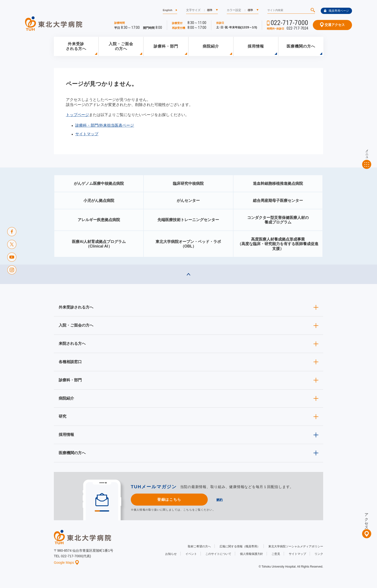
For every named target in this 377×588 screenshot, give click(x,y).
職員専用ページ (336, 11)
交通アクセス (332, 25)
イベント (191, 554)
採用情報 (256, 46)
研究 (63, 416)
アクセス (367, 519)
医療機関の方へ (301, 46)
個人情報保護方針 (251, 554)
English (168, 10)
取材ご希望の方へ (199, 546)
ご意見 (276, 554)
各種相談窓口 (70, 362)
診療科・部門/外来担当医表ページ (105, 125)
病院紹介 (211, 46)
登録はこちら (169, 499)
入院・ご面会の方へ (121, 46)
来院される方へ (72, 344)
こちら (188, 510)
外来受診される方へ (76, 46)
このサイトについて (218, 554)
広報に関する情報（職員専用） (240, 546)
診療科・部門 (166, 46)
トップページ (77, 115)
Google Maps (66, 563)
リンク (319, 554)
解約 (220, 500)
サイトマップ (87, 134)
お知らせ (171, 554)
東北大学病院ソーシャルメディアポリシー (296, 546)
